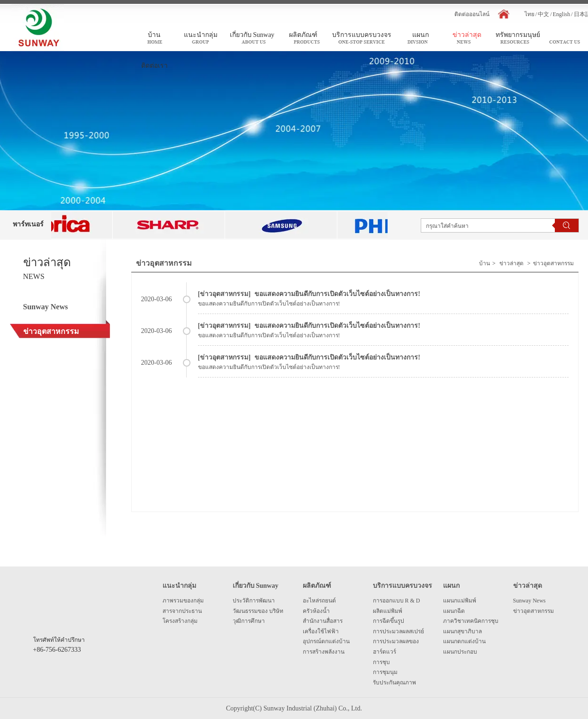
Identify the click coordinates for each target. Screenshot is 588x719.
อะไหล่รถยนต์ (319, 601)
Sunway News (529, 601)
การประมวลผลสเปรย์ (398, 631)
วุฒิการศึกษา (249, 621)
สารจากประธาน (182, 611)
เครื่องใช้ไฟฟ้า (321, 631)
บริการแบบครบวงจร (403, 586)
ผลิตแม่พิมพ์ (388, 611)
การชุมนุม (385, 672)
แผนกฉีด (454, 611)
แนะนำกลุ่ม (179, 586)
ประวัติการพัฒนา (254, 601)
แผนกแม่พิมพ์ (460, 601)
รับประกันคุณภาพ (394, 683)
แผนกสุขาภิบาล (462, 631)
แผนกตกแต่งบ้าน (464, 641)
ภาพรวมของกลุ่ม (183, 601)
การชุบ (381, 662)
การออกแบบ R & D (397, 601)
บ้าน (484, 263)
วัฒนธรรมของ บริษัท (258, 611)
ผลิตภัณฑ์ (317, 586)
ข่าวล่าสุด (511, 263)
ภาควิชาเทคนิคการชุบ (471, 621)
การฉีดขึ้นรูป (389, 621)
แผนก (451, 586)
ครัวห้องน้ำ (316, 611)
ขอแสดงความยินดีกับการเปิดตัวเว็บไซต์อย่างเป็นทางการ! (337, 294)
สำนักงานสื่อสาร (323, 621)
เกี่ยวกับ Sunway (256, 586)
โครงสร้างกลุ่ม (180, 621)
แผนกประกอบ (460, 652)
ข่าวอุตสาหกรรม (553, 263)
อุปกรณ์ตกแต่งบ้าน (326, 641)
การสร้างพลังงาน (324, 652)
